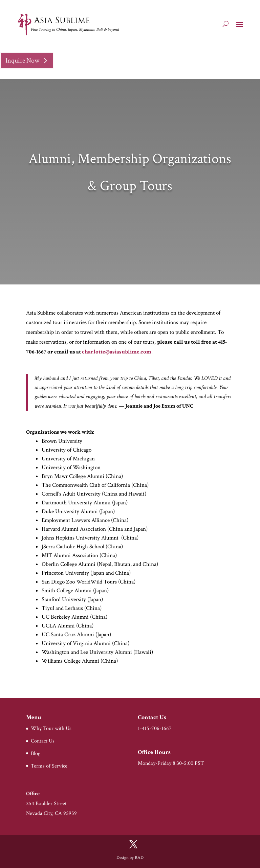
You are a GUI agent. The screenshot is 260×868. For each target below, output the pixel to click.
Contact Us (43, 741)
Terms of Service (49, 766)
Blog (36, 753)
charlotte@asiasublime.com (117, 352)
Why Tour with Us (51, 728)
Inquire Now (22, 61)
